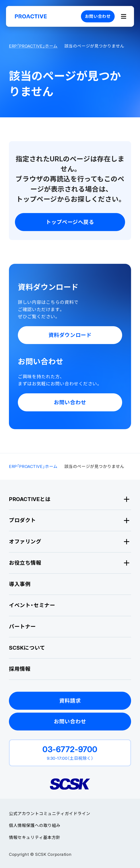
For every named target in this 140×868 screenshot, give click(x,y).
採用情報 (20, 669)
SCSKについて (27, 648)
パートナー (22, 626)
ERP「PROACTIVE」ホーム (33, 46)
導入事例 (20, 584)
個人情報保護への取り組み (35, 825)
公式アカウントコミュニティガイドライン (50, 814)
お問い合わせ (98, 16)
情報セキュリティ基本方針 (35, 837)
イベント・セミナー (32, 605)
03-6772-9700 (70, 749)
